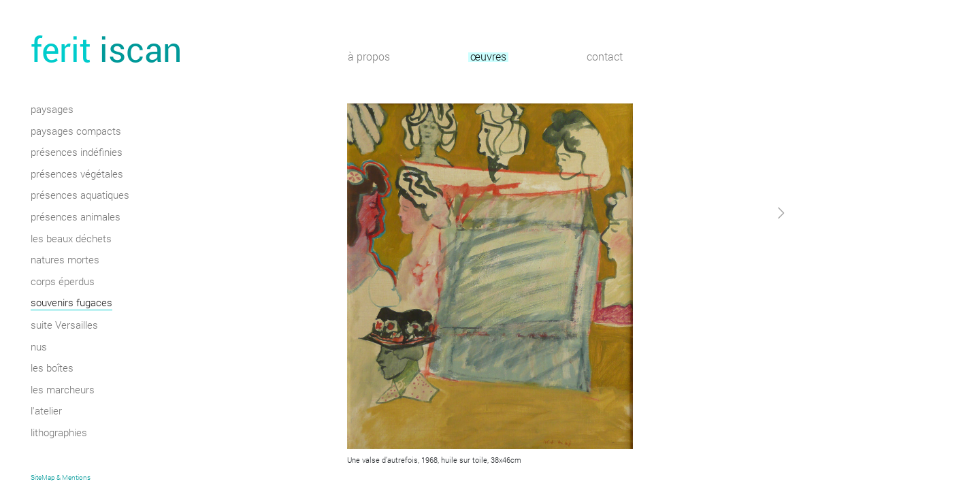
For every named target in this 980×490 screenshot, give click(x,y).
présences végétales (77, 175)
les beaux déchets (71, 240)
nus (39, 348)
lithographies (59, 434)
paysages (52, 110)
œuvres (488, 58)
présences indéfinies (77, 153)
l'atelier (46, 412)
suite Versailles (64, 326)
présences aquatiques (80, 196)
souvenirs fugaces (71, 304)
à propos (369, 58)
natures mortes (65, 261)
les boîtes (52, 369)
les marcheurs (63, 391)
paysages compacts (76, 132)
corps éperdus (63, 282)
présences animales (76, 218)
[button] (744, 336)
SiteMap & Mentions (61, 477)
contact (605, 58)
